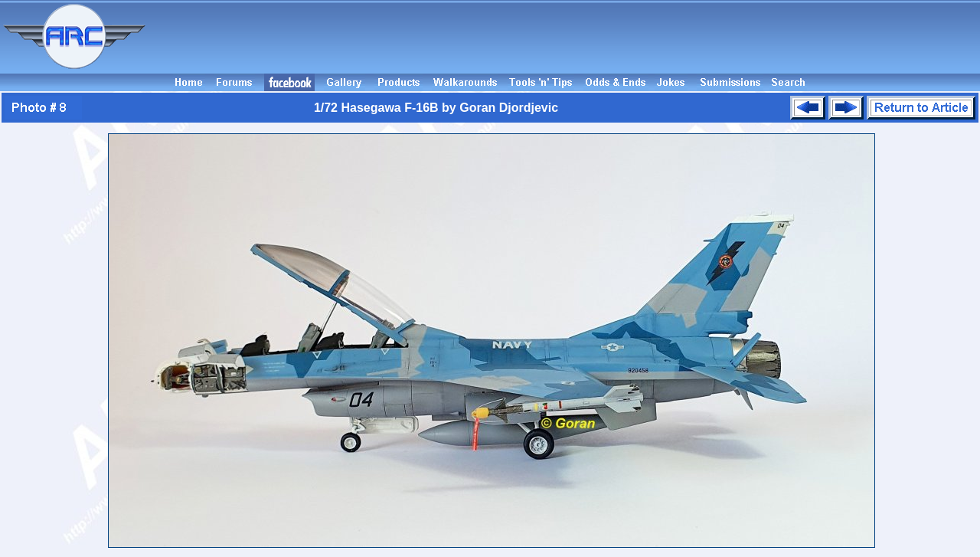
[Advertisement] (565, 37)
